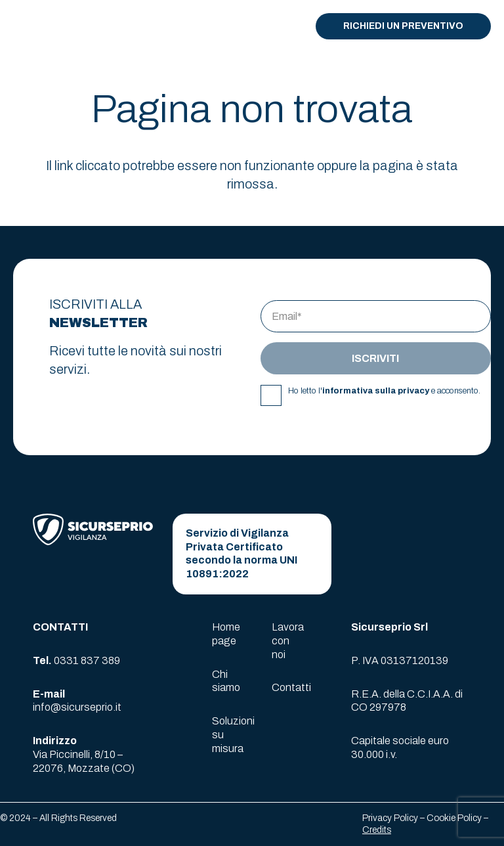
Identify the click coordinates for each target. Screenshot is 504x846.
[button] (278, 26)
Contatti (291, 687)
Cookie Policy (454, 818)
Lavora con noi (288, 641)
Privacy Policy (390, 818)
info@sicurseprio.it (77, 707)
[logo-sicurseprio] (63, 26)
